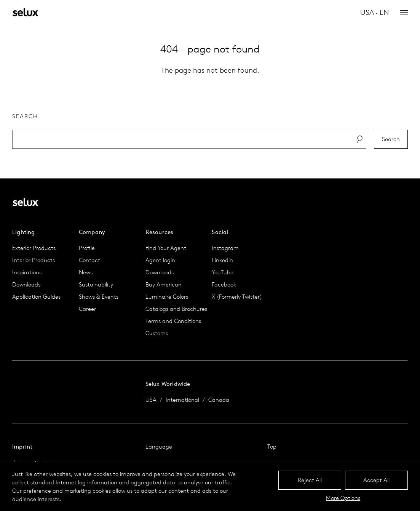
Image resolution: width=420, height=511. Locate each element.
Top (272, 447)
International (182, 400)
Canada (219, 400)
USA (151, 400)
